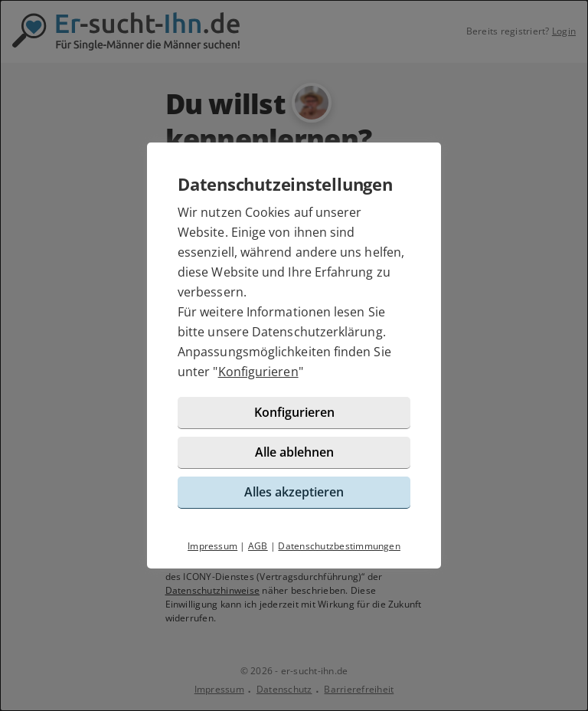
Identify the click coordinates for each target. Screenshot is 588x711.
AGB (258, 546)
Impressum (212, 546)
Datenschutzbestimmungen (339, 546)
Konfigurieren (258, 372)
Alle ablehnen (294, 452)
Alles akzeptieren (294, 492)
